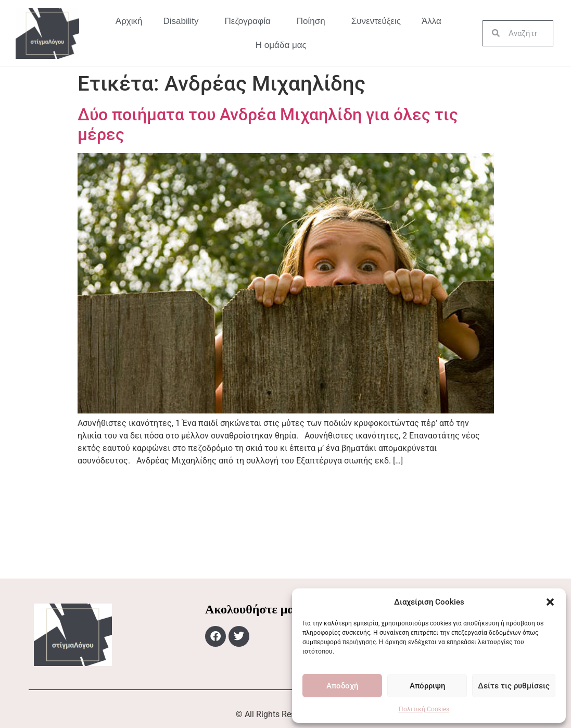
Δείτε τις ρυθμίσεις (514, 686)
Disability (184, 21)
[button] (550, 602)
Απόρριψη (427, 686)
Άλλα (434, 21)
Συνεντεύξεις (376, 21)
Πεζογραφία (250, 21)
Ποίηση (314, 21)
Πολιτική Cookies (424, 709)
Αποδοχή (342, 686)
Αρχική (129, 21)
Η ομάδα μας (281, 45)
